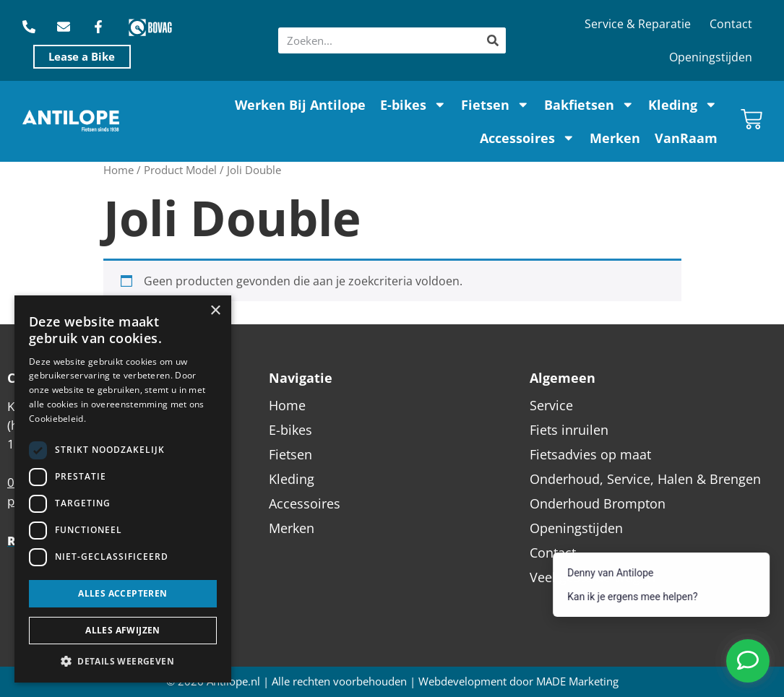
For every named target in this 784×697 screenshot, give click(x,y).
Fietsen (495, 105)
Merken (615, 138)
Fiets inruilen (569, 430)
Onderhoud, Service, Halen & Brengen (645, 479)
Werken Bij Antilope (300, 105)
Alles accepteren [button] (122, 593)
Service (551, 405)
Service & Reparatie (638, 24)
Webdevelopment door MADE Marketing (518, 681)
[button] (123, 661)
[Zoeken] (493, 40)
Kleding (683, 105)
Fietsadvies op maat (590, 454)
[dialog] (123, 489)
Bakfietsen (589, 105)
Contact (731, 24)
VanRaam (686, 138)
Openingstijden (711, 57)
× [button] (215, 311)
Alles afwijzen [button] (123, 630)
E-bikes (413, 105)
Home (119, 170)
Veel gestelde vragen (593, 577)
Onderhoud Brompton (598, 503)
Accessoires (527, 138)
